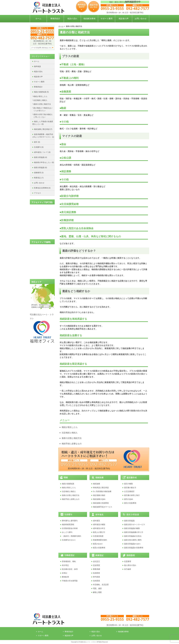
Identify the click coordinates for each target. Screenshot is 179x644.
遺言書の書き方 (130, 488)
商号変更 (96, 577)
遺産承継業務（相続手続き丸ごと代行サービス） (43, 136)
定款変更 (96, 565)
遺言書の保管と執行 (132, 495)
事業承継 (96, 569)
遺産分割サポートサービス (134, 525)
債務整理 (39, 173)
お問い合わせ (141, 19)
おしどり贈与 (67, 532)
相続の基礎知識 (41, 92)
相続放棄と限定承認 (43, 129)
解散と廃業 (97, 592)
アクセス (37, 193)
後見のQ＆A (98, 544)
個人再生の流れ (130, 565)
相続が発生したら (40, 96)
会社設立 (96, 561)
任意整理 (128, 561)
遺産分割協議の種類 (132, 528)
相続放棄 (96, 484)
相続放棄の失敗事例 (101, 503)
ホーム (38, 19)
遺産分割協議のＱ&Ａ (132, 544)
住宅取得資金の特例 (70, 528)
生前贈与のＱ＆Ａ (69, 540)
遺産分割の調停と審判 (133, 540)
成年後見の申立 (99, 528)
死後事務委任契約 (100, 540)
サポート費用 (107, 19)
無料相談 (37, 66)
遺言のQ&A (129, 499)
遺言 (37, 142)
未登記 (65, 573)
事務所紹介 (55, 19)
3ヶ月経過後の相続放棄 (102, 491)
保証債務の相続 (99, 495)
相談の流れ (72, 19)
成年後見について (42, 152)
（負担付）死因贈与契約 (71, 536)
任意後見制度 (98, 536)
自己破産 (128, 569)
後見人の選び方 (99, 532)
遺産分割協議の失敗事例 (134, 548)
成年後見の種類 (99, 525)
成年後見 (96, 521)
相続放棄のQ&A (99, 499)
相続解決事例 (89, 19)
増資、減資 (97, 588)
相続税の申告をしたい (44, 162)
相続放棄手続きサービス (103, 507)
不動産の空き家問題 (70, 581)
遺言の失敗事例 (130, 503)
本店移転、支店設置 (101, 585)
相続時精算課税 (68, 525)
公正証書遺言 (129, 491)
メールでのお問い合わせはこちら (41, 48)
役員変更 (96, 573)
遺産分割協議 (40, 157)
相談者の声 (124, 19)
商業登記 (39, 178)
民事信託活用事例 (42, 188)
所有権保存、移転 (69, 561)
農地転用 (65, 577)
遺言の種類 (128, 484)
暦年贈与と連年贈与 (70, 521)
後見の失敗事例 (99, 548)
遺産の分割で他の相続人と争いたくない (43, 116)
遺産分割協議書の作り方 (134, 532)
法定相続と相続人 (40, 100)
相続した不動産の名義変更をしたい (43, 123)
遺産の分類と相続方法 (42, 104)
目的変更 (96, 581)
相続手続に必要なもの (72, 444)
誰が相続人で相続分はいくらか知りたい (43, 109)
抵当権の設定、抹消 (70, 569)
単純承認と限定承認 (101, 488)
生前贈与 (39, 147)
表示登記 (65, 565)
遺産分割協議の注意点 (133, 536)
